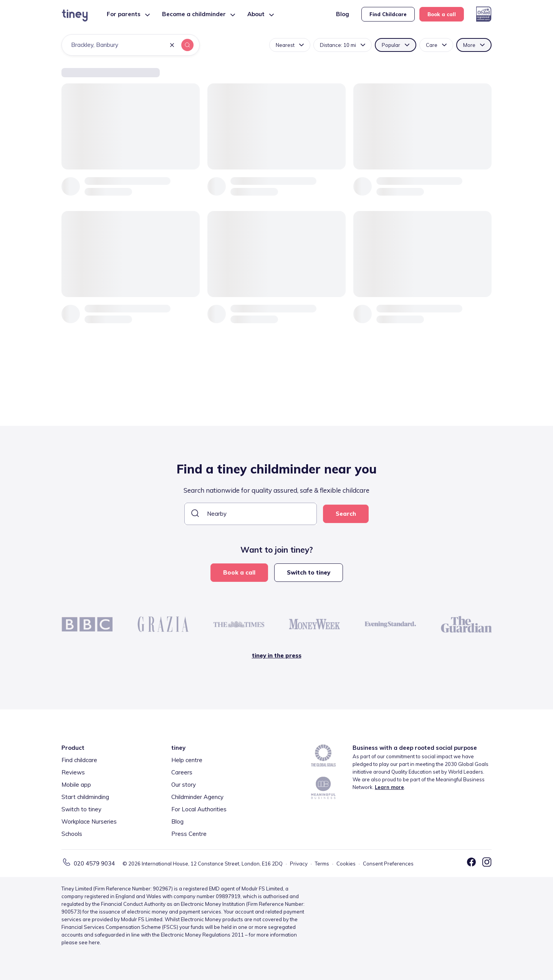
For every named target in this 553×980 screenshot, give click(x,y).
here (94, 942)
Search (346, 514)
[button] (172, 46)
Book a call (442, 14)
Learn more (389, 787)
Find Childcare (388, 14)
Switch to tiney (309, 572)
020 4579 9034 (94, 863)
